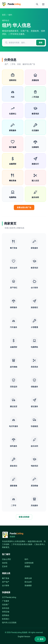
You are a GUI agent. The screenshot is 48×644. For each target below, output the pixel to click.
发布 (40, 639)
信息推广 (6, 605)
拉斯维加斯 (29, 563)
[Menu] (43, 4)
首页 (4, 15)
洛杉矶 (5, 563)
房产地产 (6, 582)
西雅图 (27, 566)
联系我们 (6, 619)
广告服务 (6, 601)
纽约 (26, 559)
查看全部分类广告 (24, 207)
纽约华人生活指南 (9, 623)
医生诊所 (28, 582)
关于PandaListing (9, 597)
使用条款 (6, 615)
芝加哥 (5, 566)
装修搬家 (28, 585)
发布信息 (6, 608)
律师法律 (28, 578)
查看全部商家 (24, 517)
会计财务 (6, 585)
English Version (24, 637)
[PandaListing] (11, 4)
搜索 (41, 43)
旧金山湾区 (7, 559)
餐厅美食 (6, 578)
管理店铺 (6, 612)
